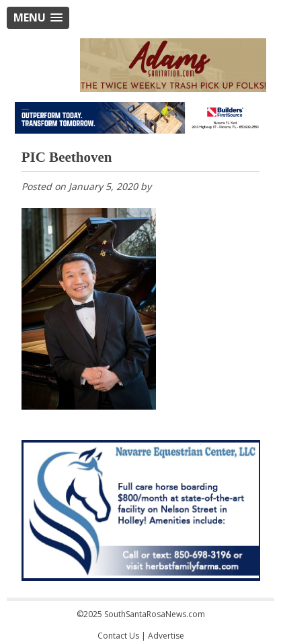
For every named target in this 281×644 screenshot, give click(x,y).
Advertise (166, 636)
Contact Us (118, 636)
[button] (38, 18)
